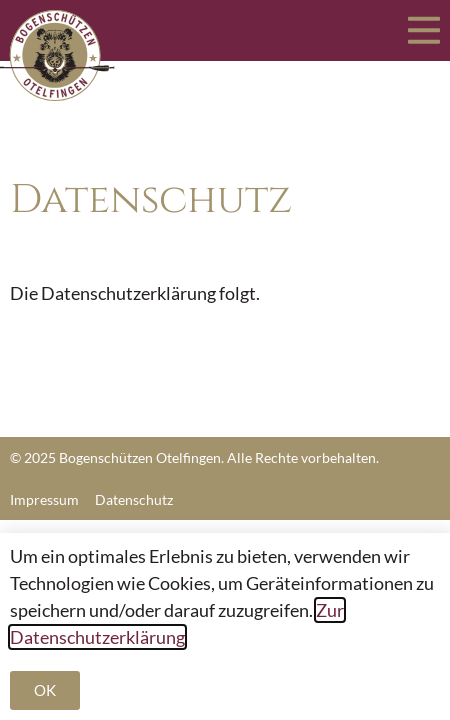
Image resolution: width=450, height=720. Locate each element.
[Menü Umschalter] (424, 30)
